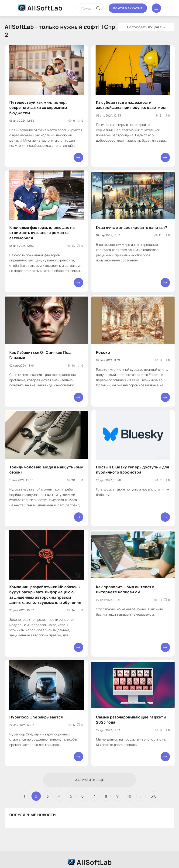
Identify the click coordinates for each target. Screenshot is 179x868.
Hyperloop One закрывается (36, 717)
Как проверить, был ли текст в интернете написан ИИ (125, 589)
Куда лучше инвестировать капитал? (132, 227)
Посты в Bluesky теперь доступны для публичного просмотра (133, 470)
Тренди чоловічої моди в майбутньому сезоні (46, 470)
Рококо (103, 352)
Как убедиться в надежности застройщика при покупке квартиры (131, 105)
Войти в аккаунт (128, 8)
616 (154, 796)
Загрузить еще (90, 780)
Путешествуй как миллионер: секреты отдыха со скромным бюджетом (38, 108)
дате (158, 27)
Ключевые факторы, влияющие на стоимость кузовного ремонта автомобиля (42, 233)
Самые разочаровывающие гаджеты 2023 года (131, 719)
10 (129, 796)
